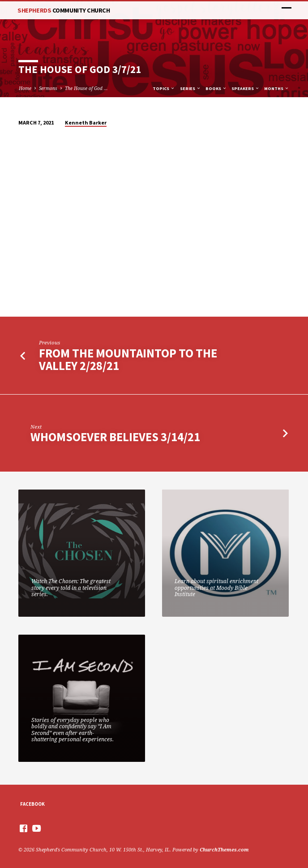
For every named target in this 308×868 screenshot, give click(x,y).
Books (216, 88)
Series (190, 88)
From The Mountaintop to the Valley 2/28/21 (128, 359)
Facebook (32, 804)
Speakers (246, 88)
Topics (164, 88)
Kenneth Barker (86, 122)
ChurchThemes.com (224, 849)
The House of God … (86, 88)
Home (25, 88)
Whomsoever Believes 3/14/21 (115, 437)
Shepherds (64, 10)
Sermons (48, 88)
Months (277, 88)
